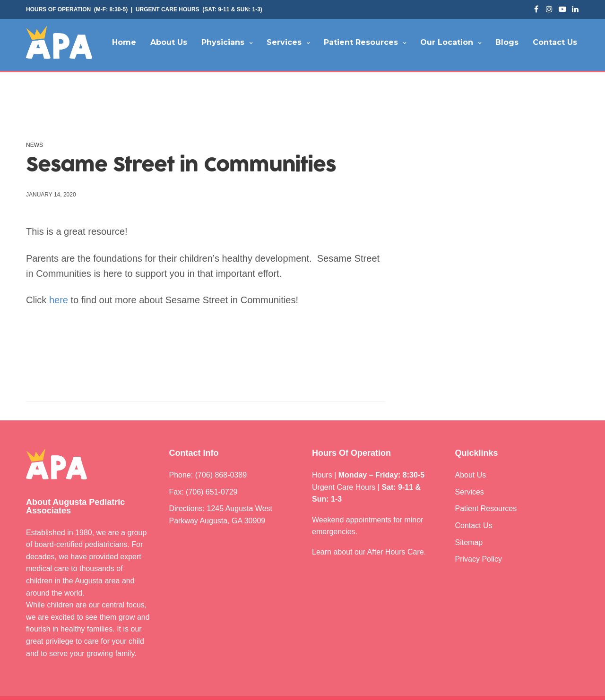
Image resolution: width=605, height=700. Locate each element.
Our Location (447, 42)
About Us (169, 42)
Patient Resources (361, 42)
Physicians (223, 42)
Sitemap (469, 542)
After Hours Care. (397, 552)
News (35, 145)
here (59, 300)
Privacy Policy (479, 559)
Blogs (507, 42)
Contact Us (555, 42)
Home (124, 42)
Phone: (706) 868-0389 (208, 475)
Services (284, 42)
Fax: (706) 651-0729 (203, 492)
